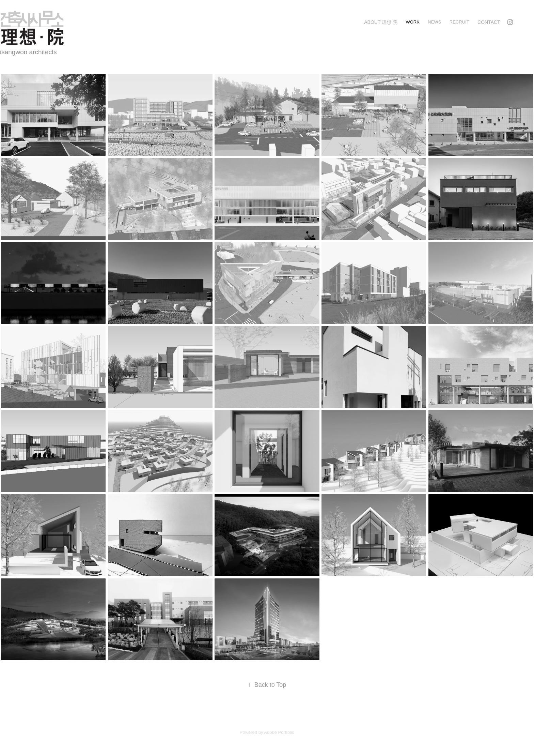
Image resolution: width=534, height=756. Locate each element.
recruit (459, 22)
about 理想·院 (381, 22)
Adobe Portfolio (279, 732)
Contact (489, 22)
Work (412, 22)
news (434, 22)
